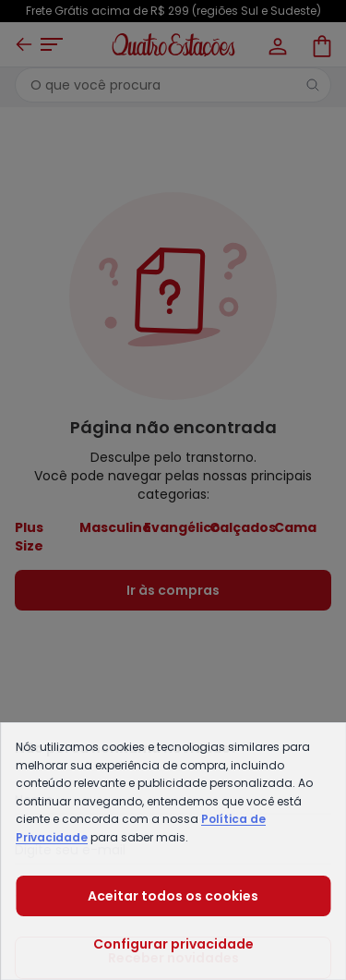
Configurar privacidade (173, 944)
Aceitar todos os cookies (173, 896)
